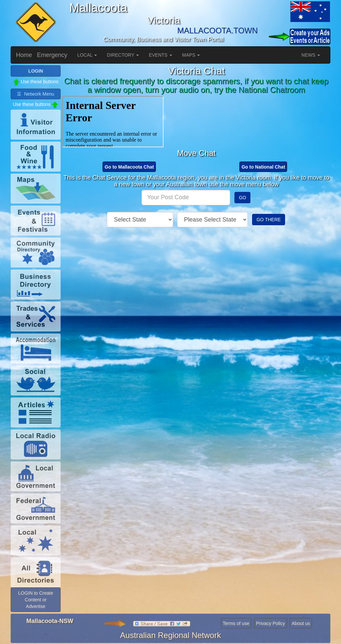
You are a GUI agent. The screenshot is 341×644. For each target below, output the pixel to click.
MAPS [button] (191, 55)
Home (24, 55)
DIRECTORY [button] (123, 55)
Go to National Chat (263, 167)
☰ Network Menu (35, 94)
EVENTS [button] (161, 55)
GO (242, 198)
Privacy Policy (271, 623)
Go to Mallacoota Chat (129, 167)
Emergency (52, 55)
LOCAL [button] (87, 55)
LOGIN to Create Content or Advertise (35, 600)
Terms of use (236, 623)
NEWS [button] (311, 55)
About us (301, 623)
